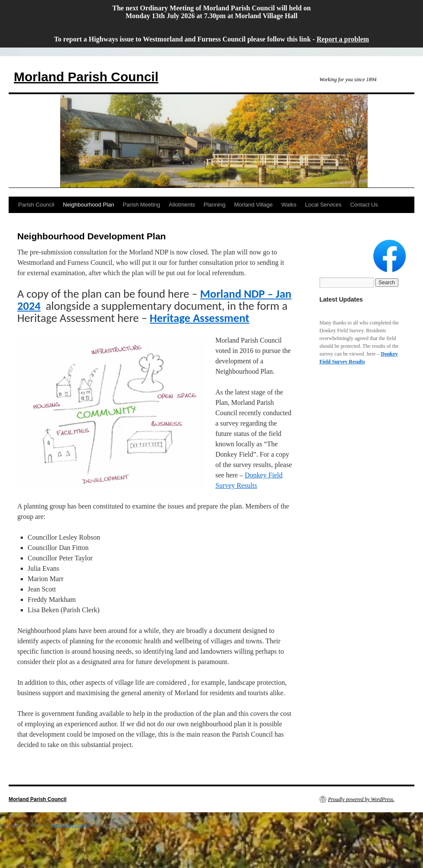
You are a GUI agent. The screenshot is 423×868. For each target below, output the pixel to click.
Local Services (324, 205)
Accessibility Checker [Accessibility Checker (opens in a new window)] (70, 825)
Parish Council (36, 205)
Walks (289, 205)
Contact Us (364, 205)
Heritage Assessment (200, 318)
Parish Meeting (141, 205)
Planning (215, 205)
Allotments (182, 205)
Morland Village (253, 205)
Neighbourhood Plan (89, 205)
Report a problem (343, 39)
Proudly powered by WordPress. (361, 799)
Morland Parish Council (86, 77)
